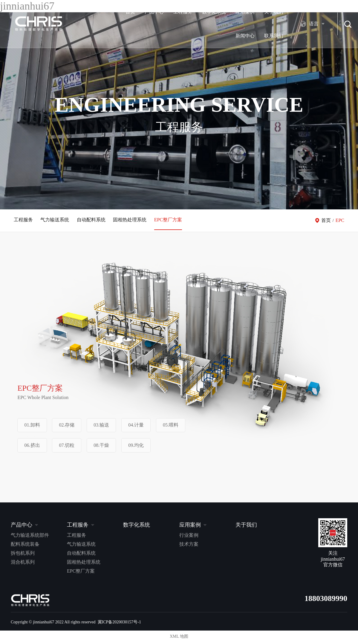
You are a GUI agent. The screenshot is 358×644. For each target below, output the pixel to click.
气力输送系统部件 (30, 537)
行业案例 (189, 537)
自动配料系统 (94, 221)
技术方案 (189, 546)
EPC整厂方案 (173, 221)
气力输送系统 (56, 221)
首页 (72, 12)
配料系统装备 (25, 546)
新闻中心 (244, 12)
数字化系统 (156, 12)
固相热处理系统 (134, 221)
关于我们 (216, 12)
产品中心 (96, 12)
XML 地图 (179, 638)
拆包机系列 (23, 555)
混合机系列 (23, 563)
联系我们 (273, 12)
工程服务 (125, 12)
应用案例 (187, 12)
